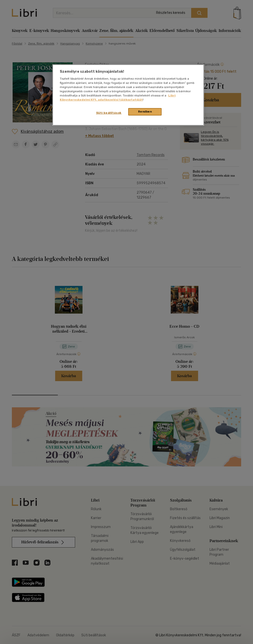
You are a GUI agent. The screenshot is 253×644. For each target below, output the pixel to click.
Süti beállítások (109, 113)
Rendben (145, 112)
